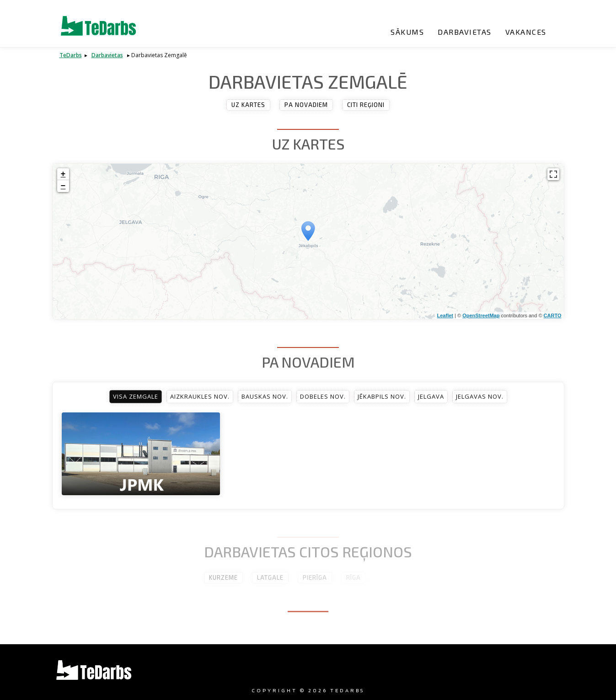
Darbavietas (465, 32)
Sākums (407, 32)
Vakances (526, 32)
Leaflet (445, 315)
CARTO (553, 315)
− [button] (63, 186)
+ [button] (63, 174)
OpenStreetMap (481, 315)
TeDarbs (71, 55)
